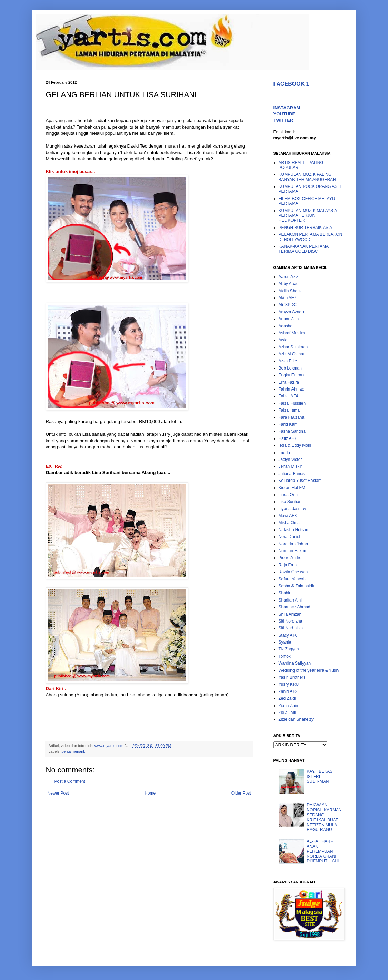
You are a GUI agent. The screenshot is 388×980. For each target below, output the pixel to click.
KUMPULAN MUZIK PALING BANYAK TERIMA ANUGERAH (307, 177)
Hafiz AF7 (288, 438)
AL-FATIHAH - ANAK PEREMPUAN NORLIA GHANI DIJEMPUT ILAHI (323, 851)
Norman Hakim (292, 551)
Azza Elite (288, 361)
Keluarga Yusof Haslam (300, 481)
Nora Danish (290, 537)
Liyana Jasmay (292, 509)
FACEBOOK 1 (291, 84)
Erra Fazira (289, 382)
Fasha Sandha (292, 431)
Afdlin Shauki (291, 291)
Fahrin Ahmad (292, 389)
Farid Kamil (289, 424)
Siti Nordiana (291, 621)
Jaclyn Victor (290, 459)
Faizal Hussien (292, 403)
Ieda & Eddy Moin (295, 445)
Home (150, 793)
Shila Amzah (290, 614)
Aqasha (286, 326)
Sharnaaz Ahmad (295, 607)
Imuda (284, 453)
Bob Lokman (290, 368)
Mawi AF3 (288, 516)
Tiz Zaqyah (289, 649)
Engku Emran (291, 375)
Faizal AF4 (288, 396)
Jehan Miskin (291, 466)
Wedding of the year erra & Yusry (309, 670)
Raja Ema (288, 565)
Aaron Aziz (288, 277)
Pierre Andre (290, 558)
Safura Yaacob (292, 579)
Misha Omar (290, 523)
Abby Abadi (289, 284)
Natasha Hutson (294, 530)
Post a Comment (70, 781)
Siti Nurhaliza (291, 628)
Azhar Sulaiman (293, 347)
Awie (283, 340)
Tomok (285, 656)
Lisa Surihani (291, 502)
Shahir (285, 593)
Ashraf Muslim (292, 333)
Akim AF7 (287, 298)
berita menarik (73, 751)
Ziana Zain (288, 706)
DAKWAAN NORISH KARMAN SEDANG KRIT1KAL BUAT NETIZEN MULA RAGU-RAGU (324, 817)
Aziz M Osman (292, 354)
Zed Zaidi (287, 698)
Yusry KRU (289, 684)
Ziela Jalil (287, 713)
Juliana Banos (292, 474)
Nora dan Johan (293, 544)
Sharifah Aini (290, 600)
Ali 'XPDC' (288, 305)
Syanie (285, 642)
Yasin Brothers (292, 677)
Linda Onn (288, 495)
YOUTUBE (285, 114)
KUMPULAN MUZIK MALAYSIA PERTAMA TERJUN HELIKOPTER (308, 216)
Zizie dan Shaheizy (296, 719)
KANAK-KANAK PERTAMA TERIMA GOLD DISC (304, 249)
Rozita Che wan (293, 572)
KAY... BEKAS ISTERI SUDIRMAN (320, 776)
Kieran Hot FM (292, 488)
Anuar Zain (289, 319)
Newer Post (58, 793)
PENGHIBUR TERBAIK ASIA (306, 228)
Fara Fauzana (292, 417)
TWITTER (283, 120)
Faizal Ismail (290, 410)
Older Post (241, 793)
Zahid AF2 (288, 691)
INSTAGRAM (287, 108)
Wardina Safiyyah (295, 663)
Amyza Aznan (291, 312)
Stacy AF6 (288, 635)
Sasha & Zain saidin (297, 586)
